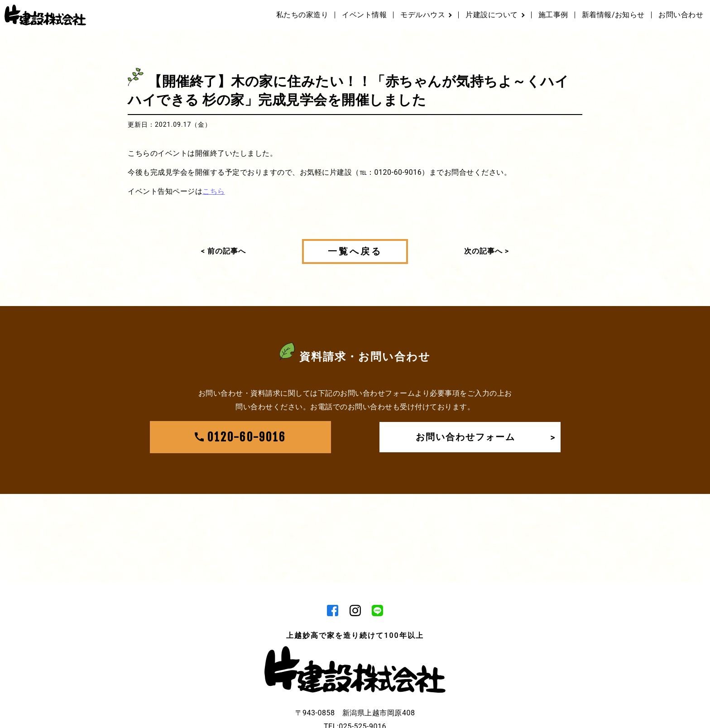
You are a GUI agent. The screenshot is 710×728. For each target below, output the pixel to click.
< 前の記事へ (223, 251)
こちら (214, 191)
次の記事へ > (487, 251)
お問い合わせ (681, 15)
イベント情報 (364, 15)
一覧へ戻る (355, 251)
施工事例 (553, 15)
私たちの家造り (302, 15)
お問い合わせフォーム (486, 437)
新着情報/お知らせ (613, 15)
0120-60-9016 (240, 437)
